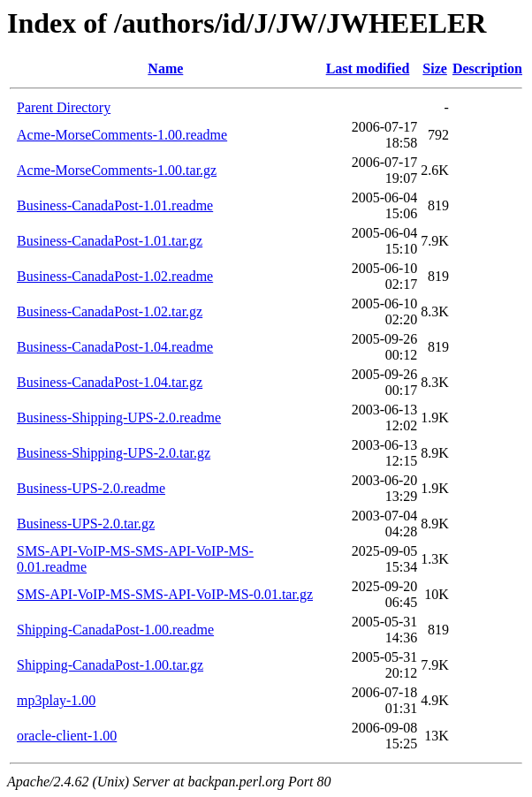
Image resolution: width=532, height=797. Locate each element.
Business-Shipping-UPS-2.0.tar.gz (114, 453)
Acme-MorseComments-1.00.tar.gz (117, 170)
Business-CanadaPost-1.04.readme (115, 347)
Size (435, 68)
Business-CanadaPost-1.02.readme (115, 276)
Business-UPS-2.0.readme (91, 488)
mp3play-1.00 (56, 700)
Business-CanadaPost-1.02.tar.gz (110, 311)
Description (487, 68)
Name (165, 68)
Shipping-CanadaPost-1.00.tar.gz (110, 665)
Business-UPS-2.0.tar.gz (86, 524)
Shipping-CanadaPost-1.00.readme (115, 630)
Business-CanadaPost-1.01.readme (115, 205)
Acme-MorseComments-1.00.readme (122, 135)
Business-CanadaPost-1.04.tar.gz (110, 382)
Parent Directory (64, 107)
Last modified (368, 68)
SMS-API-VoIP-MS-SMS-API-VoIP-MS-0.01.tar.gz (165, 594)
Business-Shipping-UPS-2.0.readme (119, 417)
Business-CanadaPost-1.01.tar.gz (110, 241)
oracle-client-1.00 (67, 736)
